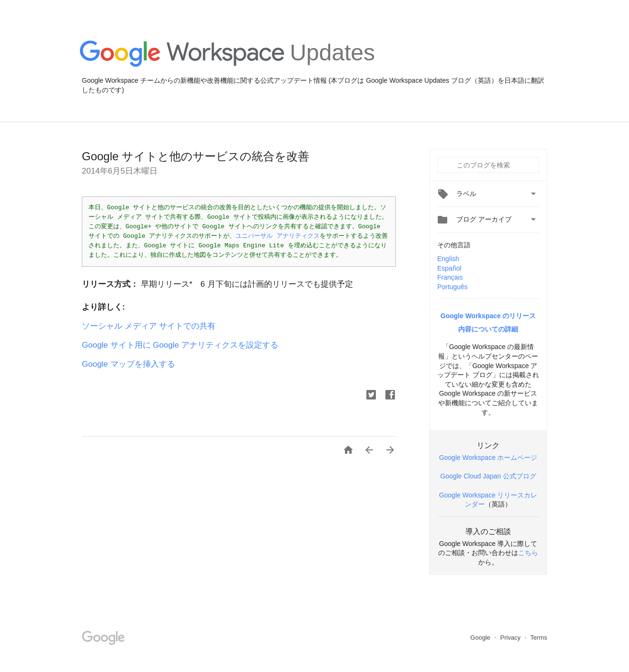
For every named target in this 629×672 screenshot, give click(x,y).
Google (482, 638)
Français (450, 277)
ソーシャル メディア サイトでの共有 (149, 326)
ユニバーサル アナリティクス (278, 236)
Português (452, 287)
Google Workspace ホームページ (488, 458)
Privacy (511, 638)
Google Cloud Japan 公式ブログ (488, 476)
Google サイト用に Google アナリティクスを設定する (180, 345)
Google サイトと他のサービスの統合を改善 (196, 156)
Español (449, 268)
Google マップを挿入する (128, 364)
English (448, 259)
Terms (539, 638)
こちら (528, 553)
